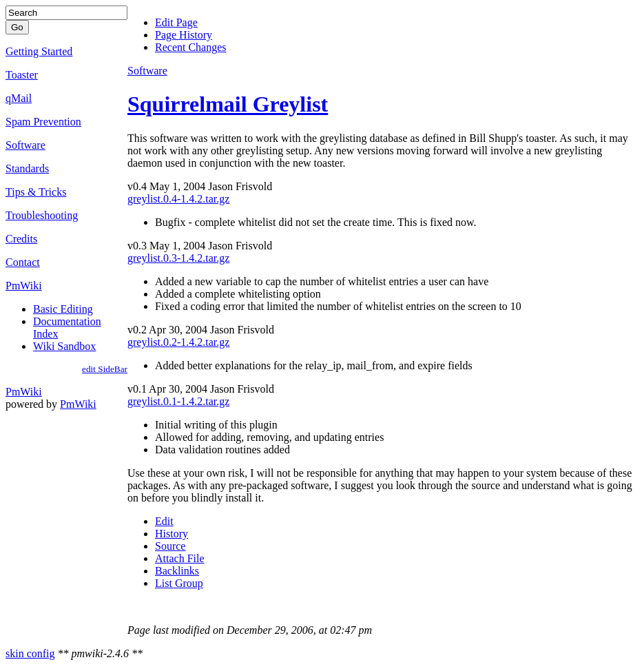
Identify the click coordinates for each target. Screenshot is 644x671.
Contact (23, 262)
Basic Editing (63, 309)
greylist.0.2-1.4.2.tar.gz (178, 342)
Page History (184, 35)
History (172, 534)
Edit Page (176, 22)
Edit (164, 521)
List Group (179, 583)
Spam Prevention (43, 122)
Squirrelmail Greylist (228, 104)
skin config (30, 653)
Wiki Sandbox (64, 346)
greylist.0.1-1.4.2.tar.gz (178, 401)
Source (170, 546)
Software (25, 145)
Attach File (180, 558)
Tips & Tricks (36, 192)
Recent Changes (191, 47)
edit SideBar (105, 369)
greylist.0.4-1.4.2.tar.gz (178, 199)
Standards (27, 168)
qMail (19, 98)
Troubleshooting (42, 215)
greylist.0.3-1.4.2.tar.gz (178, 258)
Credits (21, 239)
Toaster (22, 75)
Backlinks (177, 571)
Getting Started (39, 51)
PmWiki (24, 286)
